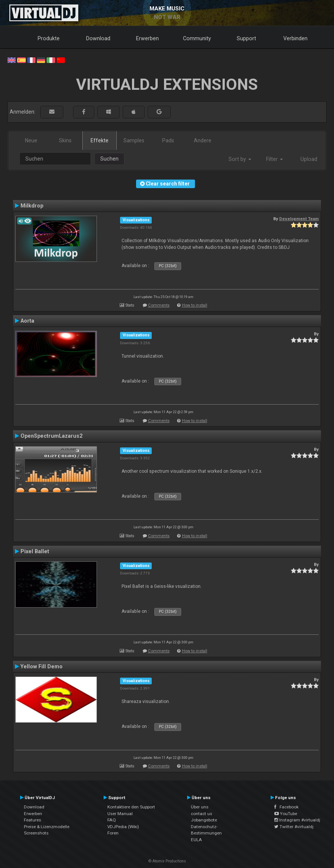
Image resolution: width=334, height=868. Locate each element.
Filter (275, 159)
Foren (113, 833)
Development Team (299, 219)
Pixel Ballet (35, 551)
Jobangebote (204, 820)
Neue (31, 140)
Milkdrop (32, 206)
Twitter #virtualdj (294, 827)
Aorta (27, 321)
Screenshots (36, 833)
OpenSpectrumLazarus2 (51, 436)
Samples (134, 140)
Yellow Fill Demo (42, 666)
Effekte (100, 140)
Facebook (286, 807)
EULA (196, 840)
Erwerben (147, 38)
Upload (309, 159)
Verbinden (295, 38)
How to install (195, 305)
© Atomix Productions (167, 861)
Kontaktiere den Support (131, 807)
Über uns (200, 807)
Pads (168, 140)
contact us (201, 814)
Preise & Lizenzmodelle (47, 827)
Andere (203, 140)
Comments (159, 305)
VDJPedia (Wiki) (123, 827)
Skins (65, 140)
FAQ (112, 820)
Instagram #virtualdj (297, 820)
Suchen (109, 159)
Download (98, 38)
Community (197, 38)
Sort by (240, 159)
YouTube (286, 814)
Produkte (49, 38)
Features (32, 820)
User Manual (120, 814)
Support (246, 38)
